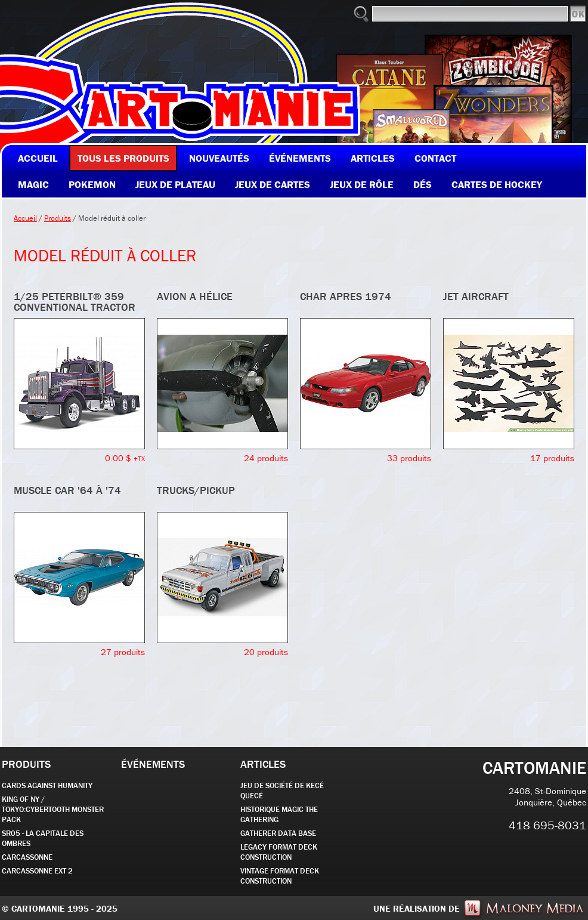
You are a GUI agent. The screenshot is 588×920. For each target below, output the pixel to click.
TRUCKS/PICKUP (196, 490)
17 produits (552, 458)
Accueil (25, 218)
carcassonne (27, 857)
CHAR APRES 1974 (346, 296)
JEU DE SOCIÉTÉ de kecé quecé (282, 791)
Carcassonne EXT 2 (37, 871)
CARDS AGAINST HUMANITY (47, 785)
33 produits (409, 458)
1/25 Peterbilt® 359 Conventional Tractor (75, 302)
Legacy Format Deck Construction (279, 852)
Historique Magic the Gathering (279, 814)
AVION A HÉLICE (195, 296)
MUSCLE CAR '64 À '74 (67, 490)
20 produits (266, 652)
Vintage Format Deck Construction (280, 876)
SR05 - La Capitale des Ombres (43, 838)
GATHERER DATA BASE (278, 833)
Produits (58, 218)
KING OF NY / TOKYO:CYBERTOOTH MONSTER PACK (53, 809)
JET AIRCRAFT (476, 296)
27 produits (123, 652)
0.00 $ (125, 458)
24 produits (266, 458)
